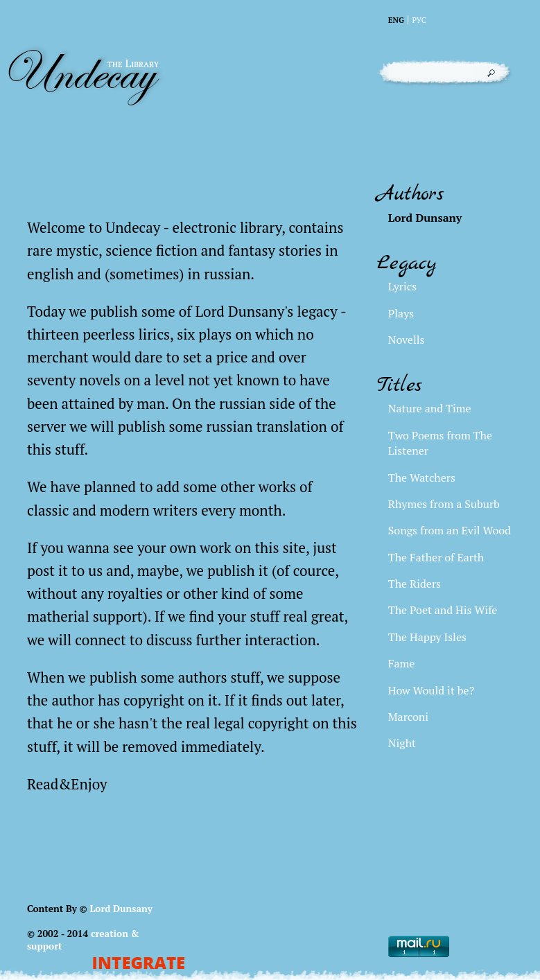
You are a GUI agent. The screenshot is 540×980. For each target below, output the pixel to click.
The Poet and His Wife (443, 610)
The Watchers (422, 478)
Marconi (408, 717)
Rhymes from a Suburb (444, 504)
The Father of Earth (436, 557)
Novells (407, 340)
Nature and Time (430, 408)
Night (402, 743)
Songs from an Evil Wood (450, 530)
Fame (402, 663)
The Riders (415, 584)
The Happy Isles (427, 637)
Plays (401, 313)
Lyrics (402, 286)
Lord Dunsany (121, 909)
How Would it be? (431, 690)
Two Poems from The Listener (440, 443)
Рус (419, 20)
